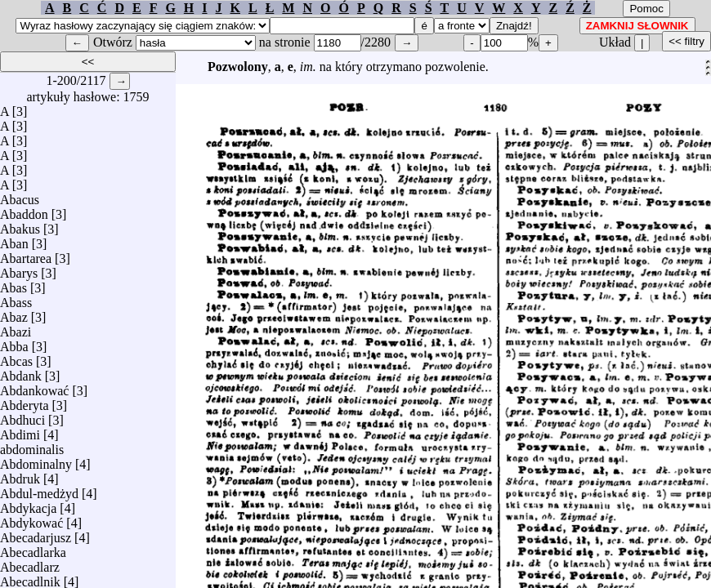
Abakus (20, 225)
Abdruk (20, 475)
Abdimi (20, 431)
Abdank (21, 372)
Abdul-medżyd (39, 490)
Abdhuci (22, 416)
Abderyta (25, 401)
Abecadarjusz (36, 534)
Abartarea (26, 254)
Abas (13, 284)
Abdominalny (36, 460)
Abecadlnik (30, 578)
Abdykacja (28, 504)
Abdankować (34, 387)
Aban (14, 240)
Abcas (16, 357)
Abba (14, 343)
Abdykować (31, 519)
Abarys (19, 269)
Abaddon (24, 210)
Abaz (14, 313)
